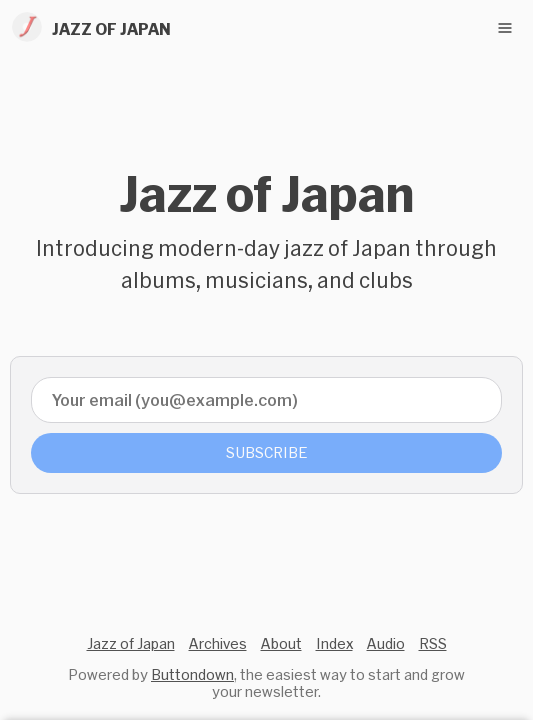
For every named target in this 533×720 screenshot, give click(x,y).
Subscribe (267, 452)
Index (334, 643)
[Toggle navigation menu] (505, 28)
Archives (218, 643)
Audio (386, 643)
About (281, 643)
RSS (433, 643)
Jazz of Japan (131, 643)
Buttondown (192, 674)
